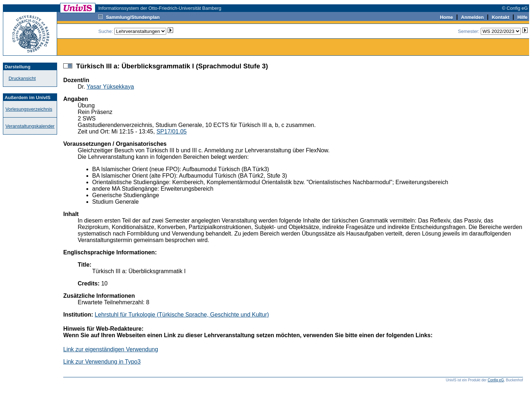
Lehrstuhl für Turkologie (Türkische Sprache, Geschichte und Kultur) (182, 315)
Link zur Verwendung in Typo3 (102, 362)
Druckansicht (22, 78)
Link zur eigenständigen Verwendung (111, 349)
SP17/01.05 (172, 132)
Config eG (496, 380)
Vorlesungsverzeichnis (29, 109)
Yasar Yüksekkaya (110, 87)
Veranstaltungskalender (30, 126)
